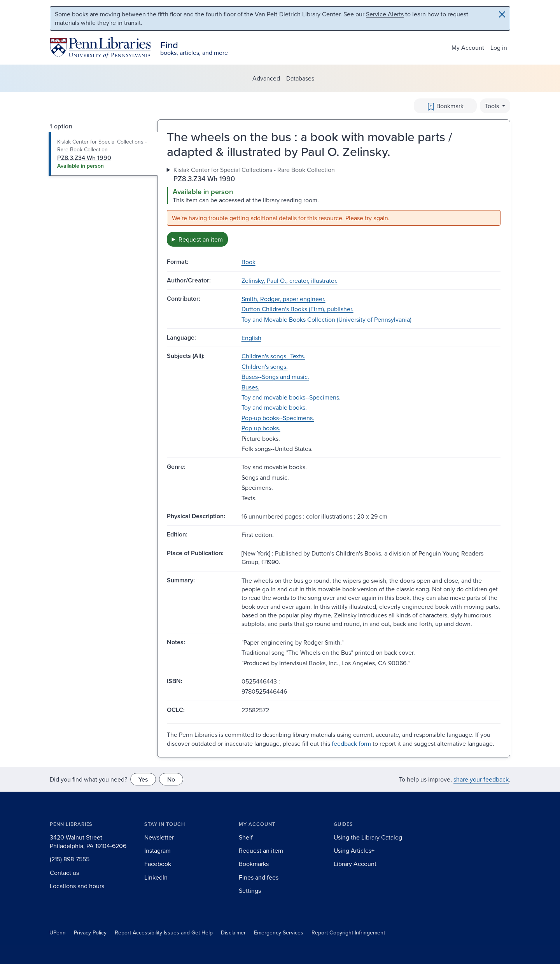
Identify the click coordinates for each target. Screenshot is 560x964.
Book (248, 262)
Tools (493, 106)
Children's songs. (265, 366)
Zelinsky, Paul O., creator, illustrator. (290, 280)
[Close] (502, 14)
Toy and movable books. (274, 407)
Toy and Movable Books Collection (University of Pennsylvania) (326, 319)
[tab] (103, 154)
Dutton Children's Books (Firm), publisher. (297, 309)
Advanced (266, 78)
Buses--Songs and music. (275, 377)
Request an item (201, 239)
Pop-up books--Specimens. (278, 418)
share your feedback (481, 779)
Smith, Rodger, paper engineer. (283, 299)
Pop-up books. (261, 428)
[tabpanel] (334, 206)
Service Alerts (385, 14)
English (251, 338)
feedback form (351, 743)
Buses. (250, 387)
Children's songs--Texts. (273, 356)
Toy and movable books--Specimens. (291, 397)
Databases (300, 78)
